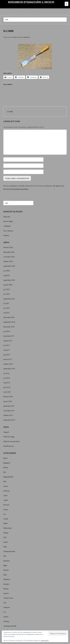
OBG (5, 547)
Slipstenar (7, 579)
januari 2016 (8, 401)
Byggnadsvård (8, 477)
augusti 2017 (8, 341)
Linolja (6, 519)
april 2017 (7, 355)
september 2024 (9, 266)
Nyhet (6, 542)
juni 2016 (7, 378)
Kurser (6, 509)
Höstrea (6, 235)
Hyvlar (6, 486)
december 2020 (9, 317)
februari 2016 (8, 396)
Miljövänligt (7, 528)
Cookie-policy (45, 640)
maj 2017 (7, 350)
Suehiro (6, 593)
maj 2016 (7, 383)
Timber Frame (8, 598)
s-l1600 (10, 111)
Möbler (6, 533)
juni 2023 (7, 289)
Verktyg (6, 621)
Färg (5, 481)
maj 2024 (7, 275)
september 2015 (9, 420)
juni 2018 (7, 331)
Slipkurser (7, 217)
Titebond (7, 607)
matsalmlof (26, 37)
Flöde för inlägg (9, 437)
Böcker (6, 467)
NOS (5, 537)
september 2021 (9, 299)
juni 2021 (7, 308)
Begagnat (7, 463)
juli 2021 (6, 303)
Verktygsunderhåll (10, 626)
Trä (5, 612)
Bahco (6, 458)
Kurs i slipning (8, 231)
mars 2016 (7, 392)
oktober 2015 (8, 415)
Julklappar (7, 226)
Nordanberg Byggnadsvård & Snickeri (31, 2)
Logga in (6, 432)
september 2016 (9, 369)
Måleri (6, 523)
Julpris (6, 500)
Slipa (5, 575)
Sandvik (6, 570)
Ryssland (6, 561)
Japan (5, 495)
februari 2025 (8, 247)
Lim (5, 514)
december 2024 (9, 252)
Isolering (6, 491)
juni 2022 (7, 294)
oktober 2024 (8, 261)
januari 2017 (8, 359)
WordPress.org (8, 446)
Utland (6, 617)
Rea (5, 556)
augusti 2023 (8, 285)
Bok (5, 472)
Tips (5, 603)
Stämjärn (6, 584)
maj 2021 (7, 313)
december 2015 (9, 406)
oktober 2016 (8, 364)
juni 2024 (7, 271)
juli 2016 (6, 373)
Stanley (6, 589)
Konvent (6, 505)
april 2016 (7, 387)
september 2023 (9, 280)
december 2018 (9, 327)
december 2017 (9, 336)
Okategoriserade (9, 551)
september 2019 (9, 322)
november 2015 (9, 411)
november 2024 (9, 257)
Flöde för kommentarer (11, 441)
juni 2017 (7, 345)
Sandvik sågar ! (8, 221)
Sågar (5, 565)
